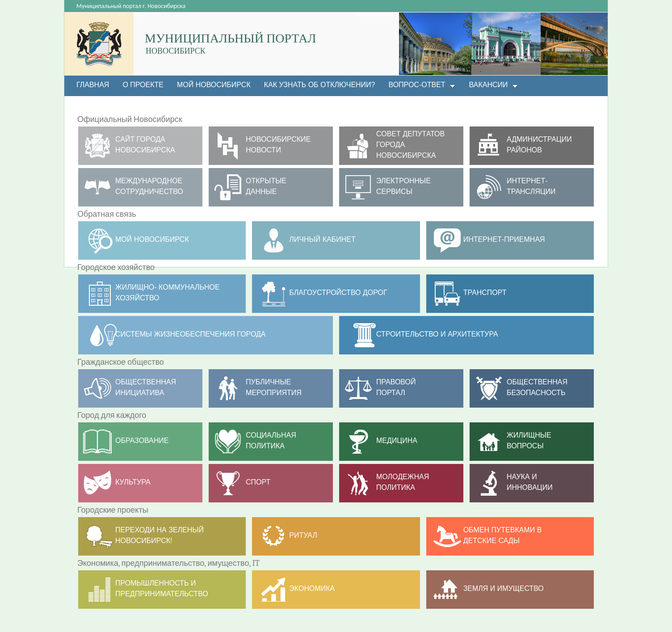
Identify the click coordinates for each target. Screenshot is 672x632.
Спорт (258, 482)
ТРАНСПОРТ (485, 293)
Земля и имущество (504, 588)
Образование (142, 440)
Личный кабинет (322, 239)
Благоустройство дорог (338, 293)
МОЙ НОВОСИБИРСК (152, 239)
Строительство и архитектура (437, 334)
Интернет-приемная (504, 239)
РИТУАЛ (303, 535)
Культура (133, 482)
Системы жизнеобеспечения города (191, 334)
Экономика (312, 588)
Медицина (397, 440)
